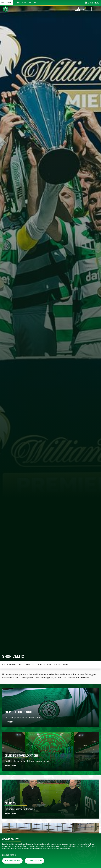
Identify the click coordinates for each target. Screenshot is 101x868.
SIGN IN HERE (92, 3)
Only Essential (34, 861)
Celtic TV (32, 3)
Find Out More (9, 855)
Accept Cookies (12, 861)
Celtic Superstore (12, 665)
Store (24, 3)
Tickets (17, 3)
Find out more (12, 765)
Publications (44, 665)
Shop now (10, 722)
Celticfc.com (6, 3)
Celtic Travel (61, 665)
